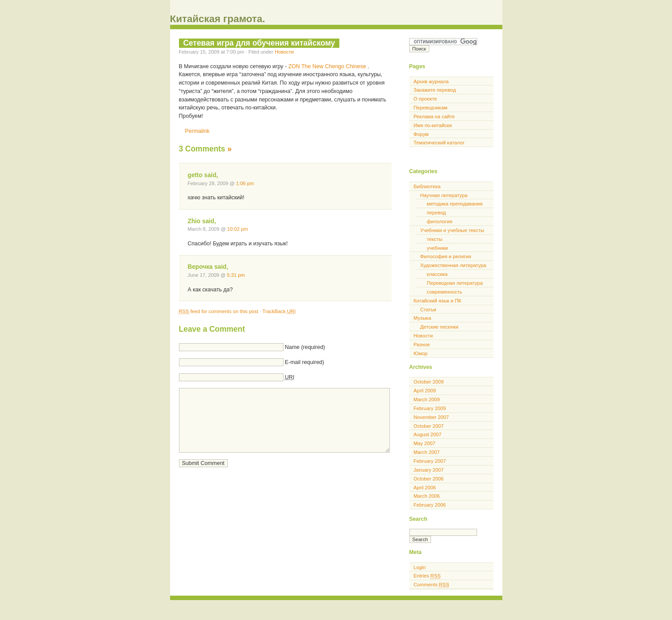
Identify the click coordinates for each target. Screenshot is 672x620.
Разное (422, 345)
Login (420, 567)
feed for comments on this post (219, 311)
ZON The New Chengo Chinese (328, 66)
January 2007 (429, 470)
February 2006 (430, 505)
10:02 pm (238, 229)
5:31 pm (236, 275)
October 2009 (429, 382)
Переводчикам (431, 108)
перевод (437, 213)
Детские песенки (439, 327)
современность (445, 292)
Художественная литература (453, 265)
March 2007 (427, 452)
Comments (431, 585)
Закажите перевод (435, 90)
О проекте (425, 99)
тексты (435, 239)
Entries (427, 576)
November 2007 (431, 417)
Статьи (428, 310)
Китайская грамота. (218, 19)
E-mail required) (305, 362)
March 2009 (427, 399)
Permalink (197, 131)
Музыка (423, 318)
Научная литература (444, 195)
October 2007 (429, 426)
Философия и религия (446, 256)
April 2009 (425, 391)
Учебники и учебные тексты (452, 230)
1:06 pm (245, 183)
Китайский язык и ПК (438, 301)
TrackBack (279, 311)
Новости (284, 52)
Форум (421, 134)
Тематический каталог (439, 143)
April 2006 (425, 488)
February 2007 (430, 461)
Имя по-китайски (433, 125)
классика (437, 274)
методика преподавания (455, 204)
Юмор (421, 353)
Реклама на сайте (434, 116)
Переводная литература (455, 283)
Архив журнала (431, 81)
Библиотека (427, 186)
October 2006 (429, 479)
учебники (438, 248)
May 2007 (425, 443)
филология (440, 221)
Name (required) (305, 347)
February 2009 (430, 408)
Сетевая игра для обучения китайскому (259, 43)
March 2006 (427, 496)
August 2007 (428, 434)
